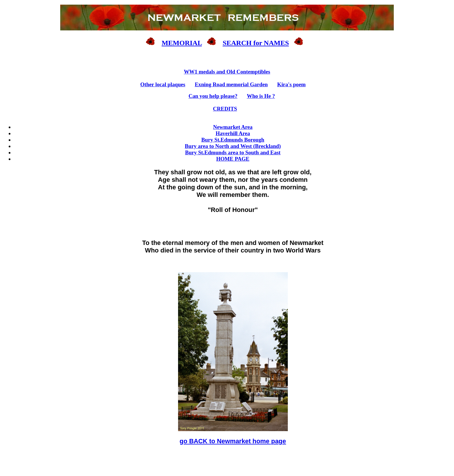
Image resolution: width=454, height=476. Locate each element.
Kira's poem (291, 84)
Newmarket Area (233, 127)
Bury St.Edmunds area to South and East (233, 152)
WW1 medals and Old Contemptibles (227, 72)
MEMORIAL (182, 43)
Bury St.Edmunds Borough (233, 140)
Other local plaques (163, 84)
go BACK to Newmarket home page (233, 441)
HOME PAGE (233, 159)
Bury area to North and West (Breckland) (233, 146)
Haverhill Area (233, 133)
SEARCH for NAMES (256, 43)
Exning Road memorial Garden (231, 84)
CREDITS (225, 109)
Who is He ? (261, 96)
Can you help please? (213, 96)
